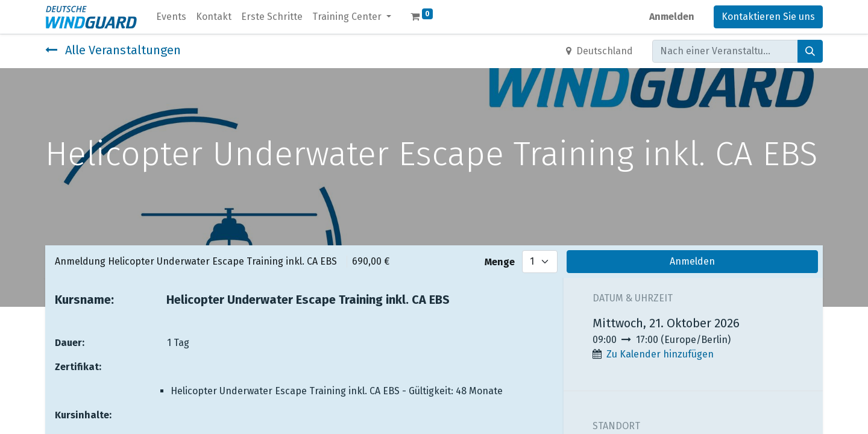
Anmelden (672, 17)
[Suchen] (810, 51)
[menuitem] (171, 17)
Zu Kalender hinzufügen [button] (660, 354)
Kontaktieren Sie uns (768, 17)
